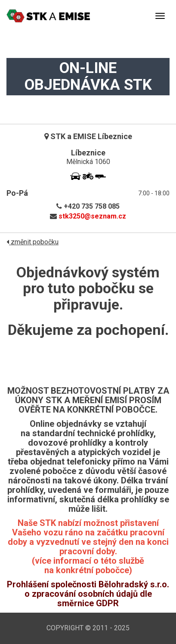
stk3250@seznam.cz (92, 216)
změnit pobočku (32, 242)
